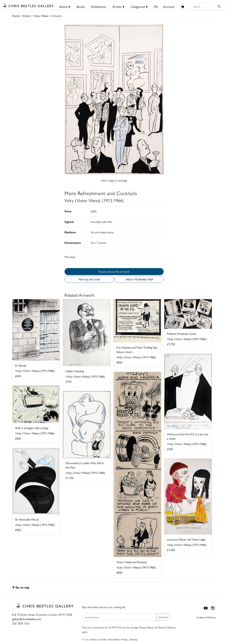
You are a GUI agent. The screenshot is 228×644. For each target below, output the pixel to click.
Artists (26, 16)
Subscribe (163, 617)
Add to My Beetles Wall (139, 279)
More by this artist (89, 279)
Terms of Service (167, 627)
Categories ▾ (139, 7)
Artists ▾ (118, 7)
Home (16, 16)
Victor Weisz (41, 16)
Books (81, 7)
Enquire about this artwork (114, 271)
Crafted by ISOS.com (206, 617)
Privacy (124, 639)
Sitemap (133, 639)
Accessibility (114, 639)
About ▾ (65, 7)
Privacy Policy (146, 627)
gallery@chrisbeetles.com (27, 619)
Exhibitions (99, 7)
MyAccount (164, 7)
